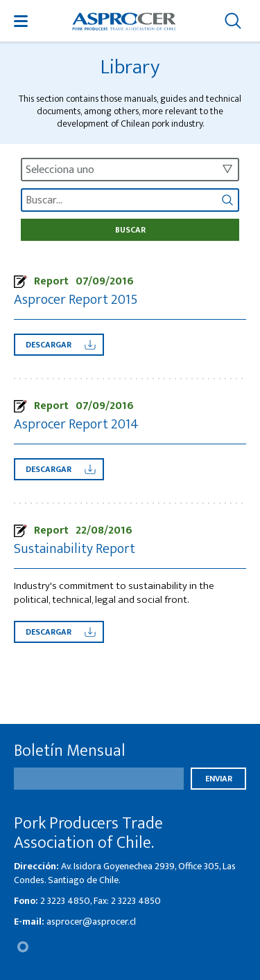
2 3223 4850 (65, 901)
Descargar (61, 345)
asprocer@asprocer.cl (91, 922)
